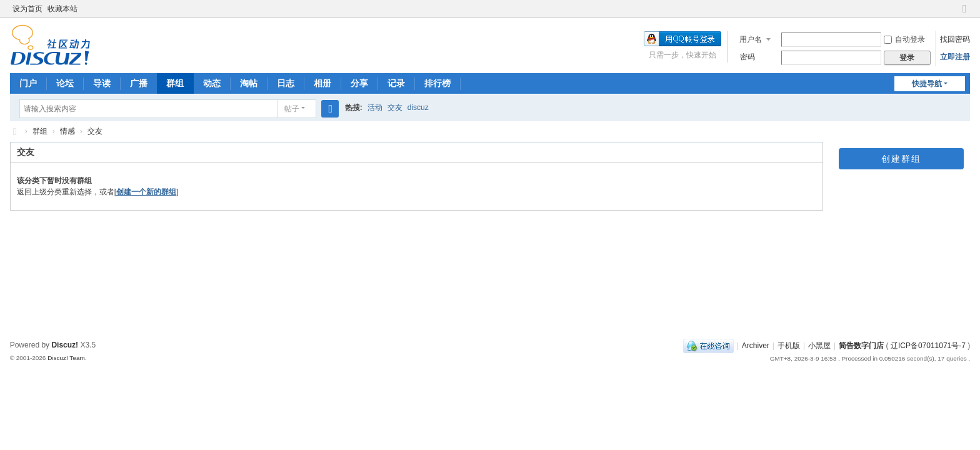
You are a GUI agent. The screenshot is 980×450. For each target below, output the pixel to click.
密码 (747, 57)
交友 (395, 107)
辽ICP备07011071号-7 (928, 346)
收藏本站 (62, 9)
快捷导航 (927, 84)
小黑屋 (819, 346)
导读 (102, 83)
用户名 (751, 39)
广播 (139, 83)
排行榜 (437, 83)
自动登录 (904, 39)
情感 (67, 131)
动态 (212, 83)
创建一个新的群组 (146, 192)
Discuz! (65, 345)
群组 (175, 83)
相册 (322, 83)
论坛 (65, 83)
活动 (375, 107)
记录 (396, 83)
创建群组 (901, 159)
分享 (359, 83)
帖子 (292, 109)
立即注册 (955, 57)
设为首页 (27, 9)
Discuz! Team (66, 358)
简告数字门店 (15, 132)
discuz (418, 107)
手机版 (789, 346)
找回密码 (955, 39)
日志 (286, 83)
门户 (28, 83)
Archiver (756, 346)
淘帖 (249, 83)
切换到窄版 (964, 14)
